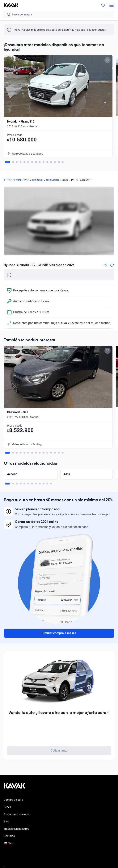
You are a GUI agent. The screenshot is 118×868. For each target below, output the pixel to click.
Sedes (7, 807)
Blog (6, 821)
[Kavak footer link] (15, 788)
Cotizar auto (59, 750)
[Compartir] (105, 265)
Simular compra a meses (59, 633)
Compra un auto (13, 800)
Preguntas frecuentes (17, 814)
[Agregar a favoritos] (112, 265)
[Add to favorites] (107, 60)
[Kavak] (9, 5)
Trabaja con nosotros (16, 829)
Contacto (9, 836)
